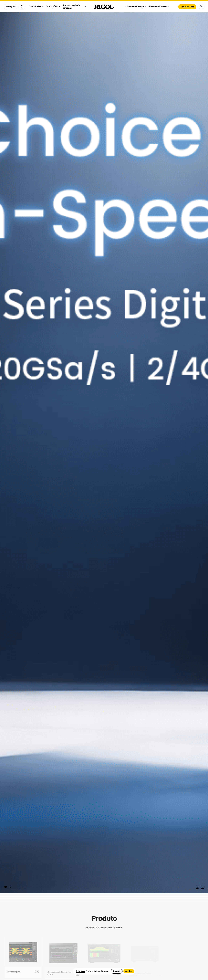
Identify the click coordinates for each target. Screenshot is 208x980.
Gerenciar (80, 971)
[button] (197, 887)
